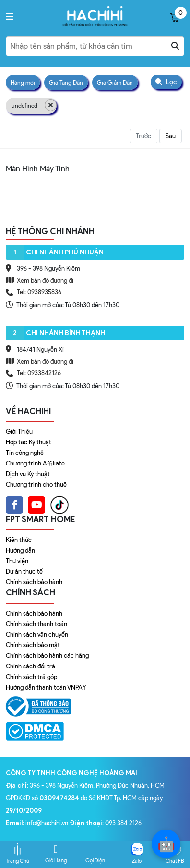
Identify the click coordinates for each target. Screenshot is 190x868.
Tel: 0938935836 (39, 292)
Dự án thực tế (24, 572)
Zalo (137, 854)
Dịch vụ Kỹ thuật (28, 474)
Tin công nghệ (25, 453)
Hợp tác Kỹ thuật (29, 442)
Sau (171, 136)
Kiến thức (19, 540)
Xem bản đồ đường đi (40, 280)
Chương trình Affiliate (35, 463)
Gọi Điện (95, 854)
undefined (34, 105)
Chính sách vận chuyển (37, 635)
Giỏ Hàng (56, 854)
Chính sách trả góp (31, 677)
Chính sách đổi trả (30, 666)
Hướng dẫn (20, 550)
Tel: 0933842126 (39, 373)
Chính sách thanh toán (36, 624)
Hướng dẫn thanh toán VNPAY (46, 687)
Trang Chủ (18, 854)
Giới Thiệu (19, 432)
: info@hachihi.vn (38, 823)
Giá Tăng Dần (66, 82)
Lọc (166, 82)
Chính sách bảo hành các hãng (47, 656)
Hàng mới (23, 82)
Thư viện (17, 561)
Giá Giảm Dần (115, 82)
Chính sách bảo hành (34, 582)
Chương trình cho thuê (36, 484)
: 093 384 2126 (106, 823)
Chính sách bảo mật (33, 645)
